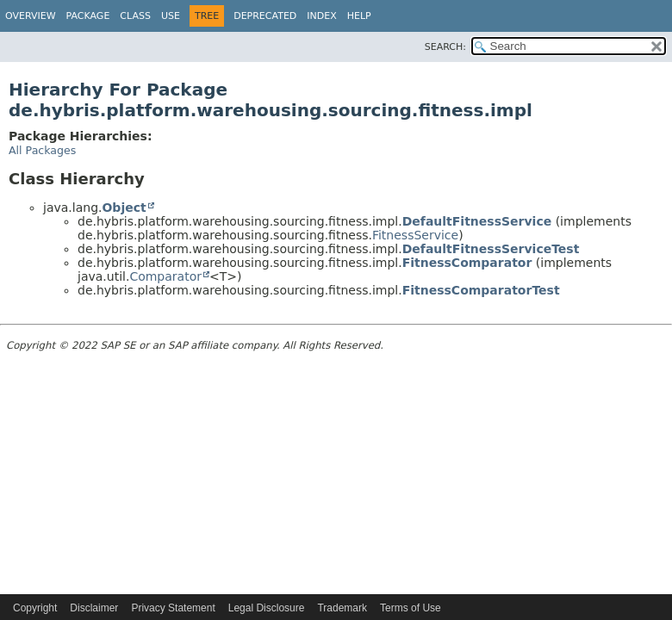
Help (359, 16)
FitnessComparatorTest (481, 290)
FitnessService (415, 235)
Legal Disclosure (267, 608)
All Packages (42, 150)
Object (124, 208)
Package (88, 16)
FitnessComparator (467, 263)
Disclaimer (94, 608)
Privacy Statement (173, 608)
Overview (31, 16)
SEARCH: (445, 47)
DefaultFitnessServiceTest (491, 249)
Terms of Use (411, 608)
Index (321, 16)
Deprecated (265, 16)
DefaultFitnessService (477, 221)
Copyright (35, 608)
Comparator (165, 276)
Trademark (342, 608)
